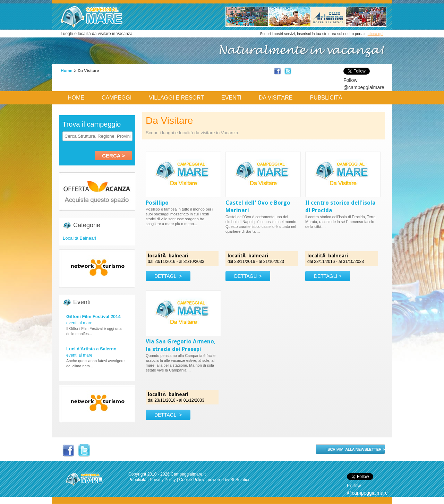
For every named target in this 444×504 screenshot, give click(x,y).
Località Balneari (79, 238)
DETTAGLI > (168, 276)
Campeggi (117, 98)
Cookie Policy (192, 480)
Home (66, 71)
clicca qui (375, 34)
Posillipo (157, 203)
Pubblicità (326, 98)
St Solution (240, 480)
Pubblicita (137, 480)
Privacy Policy (163, 480)
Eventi (231, 98)
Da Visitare (276, 98)
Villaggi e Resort (176, 98)
